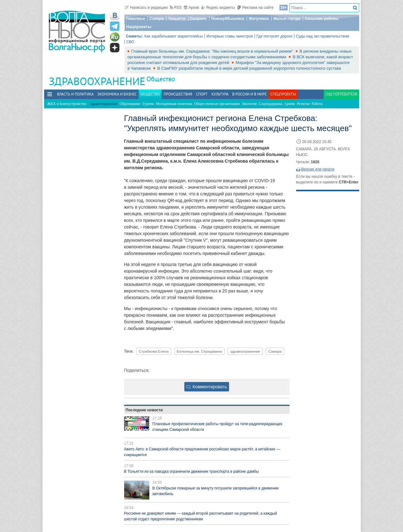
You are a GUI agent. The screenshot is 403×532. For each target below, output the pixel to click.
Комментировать (207, 387)
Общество (161, 79)
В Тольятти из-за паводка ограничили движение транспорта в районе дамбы (192, 471)
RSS (176, 8)
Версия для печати (318, 169)
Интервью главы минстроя (230, 36)
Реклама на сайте (255, 8)
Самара (156, 19)
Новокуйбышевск (228, 19)
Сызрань (199, 19)
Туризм (148, 104)
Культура (220, 94)
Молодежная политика (174, 104)
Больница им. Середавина (199, 351)
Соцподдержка (271, 104)
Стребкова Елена (154, 351)
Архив (191, 8)
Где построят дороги (274, 36)
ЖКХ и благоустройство (67, 104)
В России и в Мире (249, 94)
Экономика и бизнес (117, 94)
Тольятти (177, 19)
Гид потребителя (341, 94)
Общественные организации (217, 104)
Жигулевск (259, 19)
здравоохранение (245, 351)
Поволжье (135, 19)
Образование (130, 104)
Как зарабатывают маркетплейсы (174, 36)
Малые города (287, 19)
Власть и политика (75, 94)
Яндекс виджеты (218, 8)
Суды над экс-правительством (322, 36)
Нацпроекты (139, 27)
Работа (317, 104)
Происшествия (178, 94)
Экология (249, 104)
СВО (130, 42)
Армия (290, 104)
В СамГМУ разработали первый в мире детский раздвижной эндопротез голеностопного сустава (249, 68)
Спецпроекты (283, 94)
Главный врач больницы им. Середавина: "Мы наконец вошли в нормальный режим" (213, 51)
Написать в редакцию (146, 8)
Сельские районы (322, 19)
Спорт (202, 94)
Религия (303, 104)
